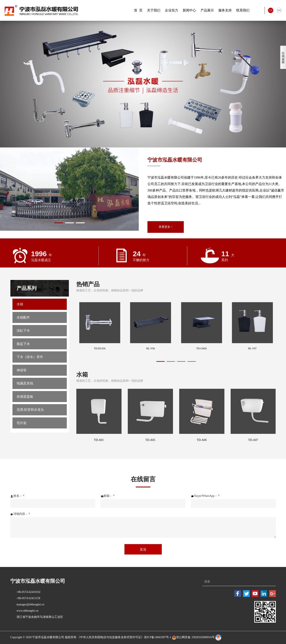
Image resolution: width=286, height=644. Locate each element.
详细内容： (20, 514)
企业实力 (172, 10)
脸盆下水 (23, 348)
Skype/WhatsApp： (205, 496)
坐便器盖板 (25, 407)
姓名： (17, 496)
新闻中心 (189, 10)
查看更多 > (166, 227)
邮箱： (108, 496)
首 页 (138, 10)
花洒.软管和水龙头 (30, 421)
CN (271, 10)
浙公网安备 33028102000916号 (195, 637)
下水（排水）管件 (30, 363)
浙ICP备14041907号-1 (158, 637)
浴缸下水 (23, 334)
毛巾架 (22, 436)
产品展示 (207, 10)
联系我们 (243, 10)
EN (279, 10)
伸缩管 (22, 377)
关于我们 (154, 10)
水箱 (20, 305)
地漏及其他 (25, 392)
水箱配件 (23, 319)
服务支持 (225, 10)
